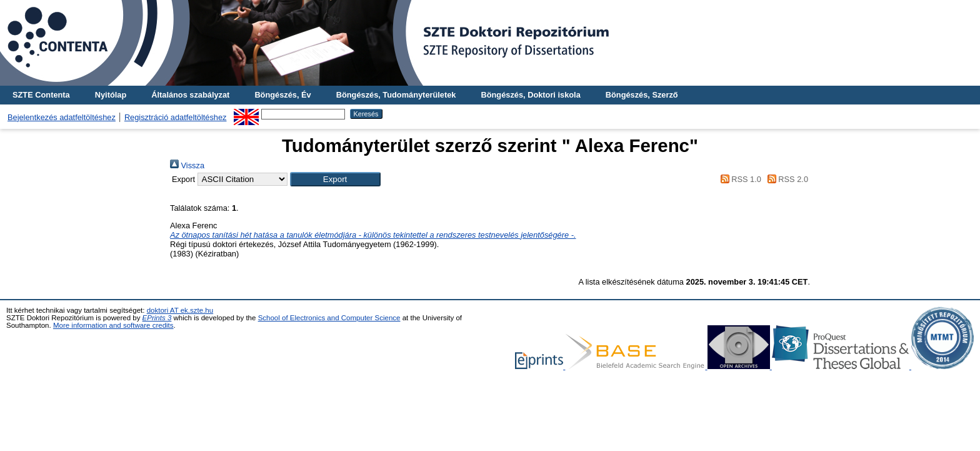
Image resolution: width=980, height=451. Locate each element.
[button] (335, 179)
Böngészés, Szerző (642, 95)
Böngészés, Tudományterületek (396, 95)
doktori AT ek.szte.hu (180, 310)
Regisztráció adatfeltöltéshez (176, 117)
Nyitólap (111, 95)
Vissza (187, 165)
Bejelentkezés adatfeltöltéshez (62, 117)
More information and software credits (113, 325)
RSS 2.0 (786, 179)
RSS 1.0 (739, 179)
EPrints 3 (157, 318)
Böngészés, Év (282, 95)
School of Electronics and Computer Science (329, 318)
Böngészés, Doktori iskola (530, 95)
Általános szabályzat (190, 95)
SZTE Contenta (41, 95)
